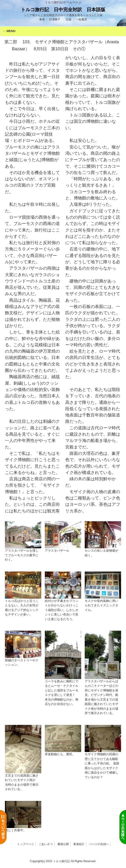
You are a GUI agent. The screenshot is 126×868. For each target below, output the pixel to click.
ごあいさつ (46, 844)
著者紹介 (79, 844)
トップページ (26, 844)
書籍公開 (63, 844)
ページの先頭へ (99, 844)
